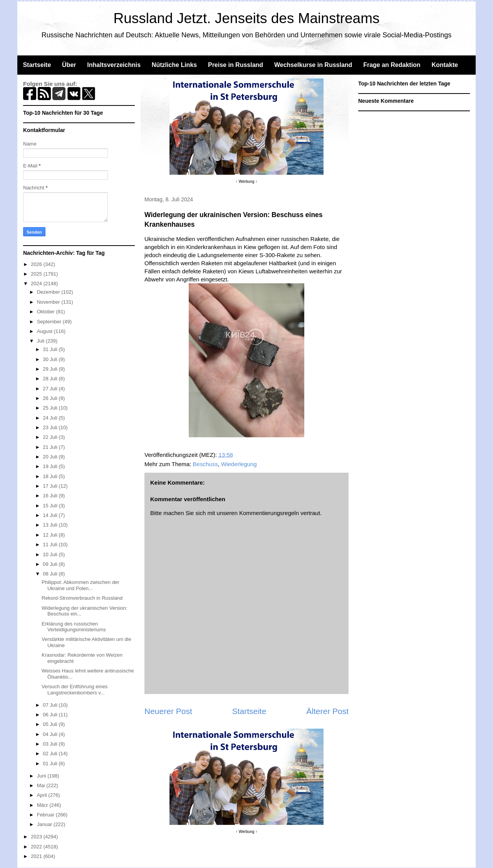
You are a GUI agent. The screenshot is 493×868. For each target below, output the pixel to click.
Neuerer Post (168, 711)
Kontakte (444, 65)
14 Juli (51, 515)
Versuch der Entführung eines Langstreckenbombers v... (75, 690)
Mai (42, 785)
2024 (37, 283)
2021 (37, 856)
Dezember (49, 292)
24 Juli (51, 418)
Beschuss (205, 464)
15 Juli (51, 506)
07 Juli (51, 705)
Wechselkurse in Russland (313, 65)
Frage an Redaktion (392, 65)
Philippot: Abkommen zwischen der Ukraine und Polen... (80, 585)
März (43, 805)
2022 (37, 847)
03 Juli (51, 744)
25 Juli (51, 408)
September (50, 322)
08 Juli (51, 574)
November (49, 302)
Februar (46, 815)
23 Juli (51, 427)
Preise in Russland (236, 65)
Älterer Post (327, 711)
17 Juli (51, 486)
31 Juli (51, 349)
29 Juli (51, 369)
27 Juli (51, 389)
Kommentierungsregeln (269, 513)
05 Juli (51, 724)
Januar (45, 824)
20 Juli (51, 457)
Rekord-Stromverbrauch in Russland (82, 598)
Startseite (37, 65)
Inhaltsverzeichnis (114, 65)
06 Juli (51, 715)
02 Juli (51, 753)
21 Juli (51, 447)
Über (69, 65)
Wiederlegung (239, 464)
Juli (41, 341)
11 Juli (51, 544)
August (45, 331)
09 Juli (51, 564)
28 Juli (51, 379)
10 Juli (51, 554)
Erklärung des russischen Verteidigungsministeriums (74, 627)
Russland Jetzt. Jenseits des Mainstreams (247, 18)
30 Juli (51, 359)
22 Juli (51, 437)
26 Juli (51, 398)
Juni (42, 776)
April (43, 795)
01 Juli (51, 763)
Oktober (47, 312)
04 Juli (51, 734)
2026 (37, 264)
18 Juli (51, 476)
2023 (37, 837)
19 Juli (51, 466)
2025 (37, 274)
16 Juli (51, 496)
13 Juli (51, 525)
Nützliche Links (174, 65)
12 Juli (51, 535)
